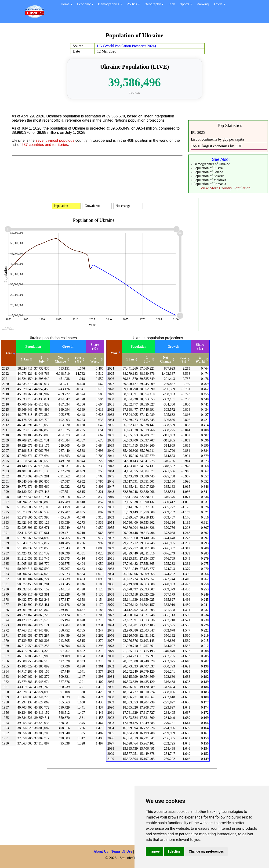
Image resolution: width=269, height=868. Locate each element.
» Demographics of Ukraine (210, 164)
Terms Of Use (122, 851)
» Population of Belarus (207, 176)
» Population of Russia (207, 168)
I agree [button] (154, 851)
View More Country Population (225, 188)
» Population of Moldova (208, 180)
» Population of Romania (208, 184)
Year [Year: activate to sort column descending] (114, 353)
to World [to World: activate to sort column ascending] (95, 359)
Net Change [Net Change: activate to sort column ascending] (60, 359)
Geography (154, 4)
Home (67, 4)
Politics (133, 4)
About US (101, 851)
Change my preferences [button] (206, 851)
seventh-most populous (55, 140)
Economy (85, 4)
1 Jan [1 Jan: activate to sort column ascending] (25, 359)
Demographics (110, 4)
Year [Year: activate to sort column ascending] (9, 353)
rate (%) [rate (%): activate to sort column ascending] (78, 359)
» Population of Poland (207, 172)
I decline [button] (174, 851)
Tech (172, 4)
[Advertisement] (130, 804)
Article (219, 4)
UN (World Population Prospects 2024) (126, 46)
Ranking (203, 4)
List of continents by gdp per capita (217, 139)
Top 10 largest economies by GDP (216, 146)
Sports (186, 4)
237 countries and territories (45, 145)
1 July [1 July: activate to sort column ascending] (42, 359)
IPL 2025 (198, 132)
